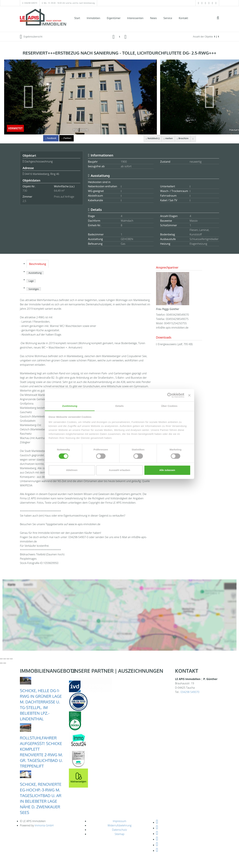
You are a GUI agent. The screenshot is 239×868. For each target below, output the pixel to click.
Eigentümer (114, 18)
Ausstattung (35, 273)
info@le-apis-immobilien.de (172, 328)
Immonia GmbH (44, 825)
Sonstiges (34, 289)
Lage (31, 281)
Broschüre (181, 138)
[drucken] (193, 138)
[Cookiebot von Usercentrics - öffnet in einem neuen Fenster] (170, 395)
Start (77, 18)
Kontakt (183, 18)
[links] (114, 37)
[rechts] (125, 37)
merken (166, 138)
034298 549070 (31, 3)
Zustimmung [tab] (70, 406)
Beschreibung (38, 264)
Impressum (119, 821)
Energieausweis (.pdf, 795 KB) (175, 344)
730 (25, 191)
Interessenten (135, 18)
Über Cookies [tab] (169, 406)
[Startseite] (43, 18)
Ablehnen (72, 470)
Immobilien (94, 18)
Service (168, 18)
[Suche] (220, 20)
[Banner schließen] (189, 395)
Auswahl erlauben (119, 470)
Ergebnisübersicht (31, 37)
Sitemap (120, 834)
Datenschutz (119, 830)
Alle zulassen (167, 470)
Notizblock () (149, 138)
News (153, 18)
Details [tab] (119, 406)
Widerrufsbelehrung (119, 825)
